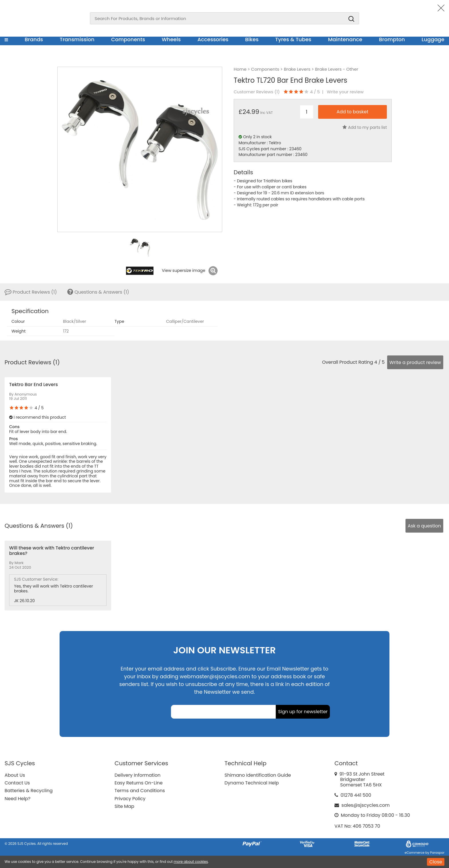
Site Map (124, 806)
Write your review (345, 92)
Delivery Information (137, 775)
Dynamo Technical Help (252, 783)
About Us (15, 775)
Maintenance (345, 39)
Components (128, 39)
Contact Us (17, 783)
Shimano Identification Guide (258, 775)
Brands (34, 39)
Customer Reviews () (257, 92)
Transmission (77, 39)
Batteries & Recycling (29, 791)
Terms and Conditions (140, 791)
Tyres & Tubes (293, 39)
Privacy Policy (130, 799)
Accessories (213, 39)
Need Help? (17, 799)
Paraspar (437, 853)
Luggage (433, 39)
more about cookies (191, 862)
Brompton (392, 39)
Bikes (252, 39)
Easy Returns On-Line (139, 783)
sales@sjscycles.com (366, 805)
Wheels (171, 39)
